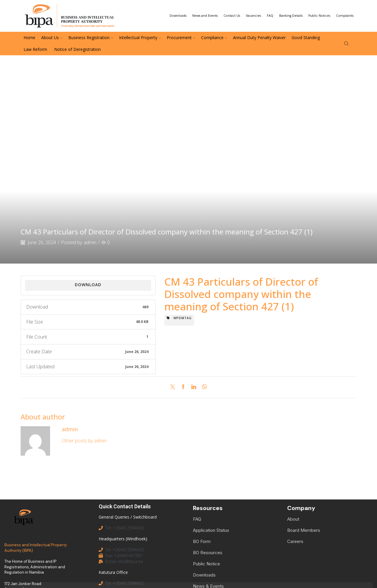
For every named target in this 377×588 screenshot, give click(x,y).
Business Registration (91, 38)
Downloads (178, 16)
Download (88, 285)
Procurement (181, 38)
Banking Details (291, 16)
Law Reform (35, 49)
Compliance (214, 38)
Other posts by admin (84, 441)
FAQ (270, 16)
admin (90, 242)
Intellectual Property (140, 38)
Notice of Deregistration (77, 49)
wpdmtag (179, 318)
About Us (52, 38)
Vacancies (253, 16)
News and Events (205, 16)
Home (29, 38)
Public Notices (319, 16)
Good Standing (306, 38)
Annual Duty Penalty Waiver (259, 38)
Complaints (345, 16)
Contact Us (232, 16)
